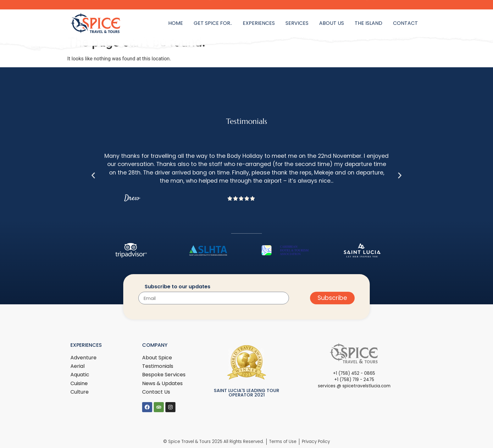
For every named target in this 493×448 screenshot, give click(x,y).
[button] (93, 175)
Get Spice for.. (213, 23)
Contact (405, 23)
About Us (332, 23)
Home (176, 23)
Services (297, 23)
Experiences (259, 23)
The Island (368, 23)
